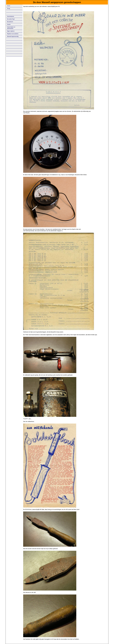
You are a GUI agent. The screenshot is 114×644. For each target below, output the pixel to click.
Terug (9, 8)
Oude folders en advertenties (11, 28)
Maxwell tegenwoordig (13, 36)
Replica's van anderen (13, 34)
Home (9, 6)
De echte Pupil (11, 19)
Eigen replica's (11, 31)
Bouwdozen (10, 22)
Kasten (9, 24)
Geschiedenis (11, 16)
